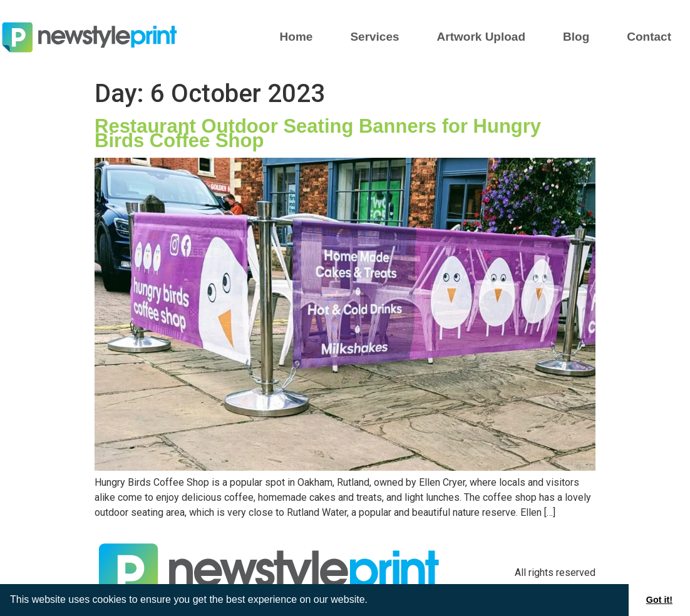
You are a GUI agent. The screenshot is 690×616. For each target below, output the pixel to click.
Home (296, 37)
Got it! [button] (659, 600)
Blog (576, 37)
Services (374, 37)
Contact (649, 37)
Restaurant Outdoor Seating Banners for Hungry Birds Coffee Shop (318, 133)
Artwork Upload (481, 37)
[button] (372, 601)
